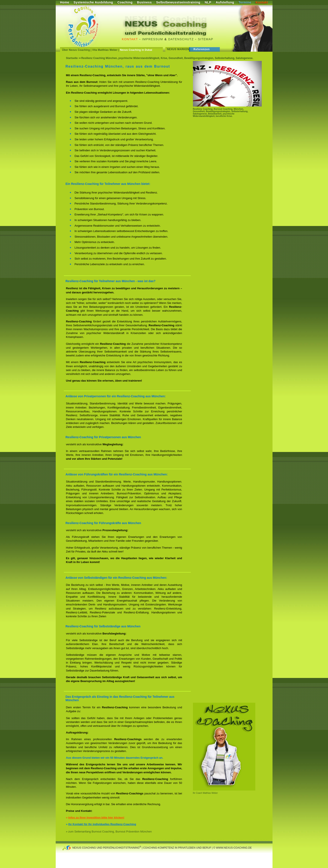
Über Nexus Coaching (76, 50)
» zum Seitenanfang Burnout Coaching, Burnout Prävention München (109, 832)
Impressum (153, 39)
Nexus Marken (178, 49)
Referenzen (202, 49)
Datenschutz (181, 39)
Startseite (72, 58)
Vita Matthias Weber (105, 50)
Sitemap (206, 39)
